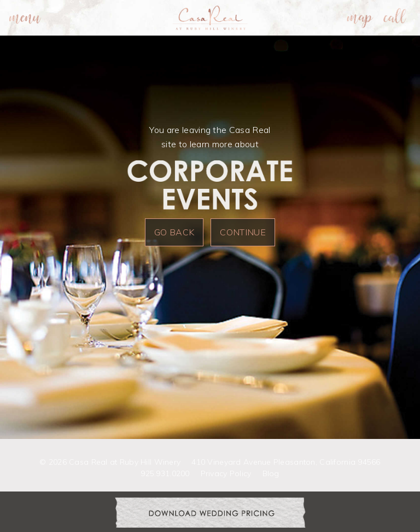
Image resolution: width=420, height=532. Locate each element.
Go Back (174, 232)
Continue (243, 232)
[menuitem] (25, 18)
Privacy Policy (226, 473)
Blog (271, 473)
